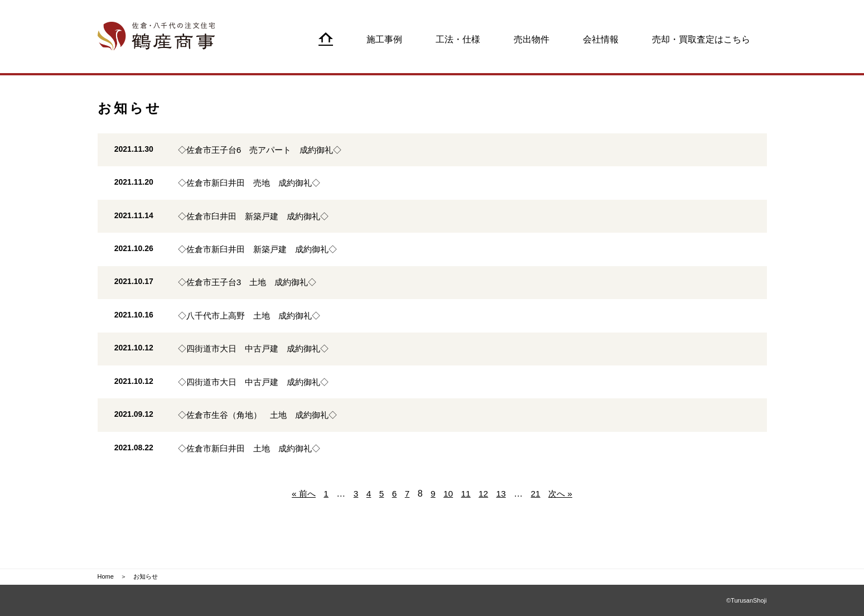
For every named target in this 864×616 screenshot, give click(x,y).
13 (502, 519)
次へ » (563, 519)
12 (484, 519)
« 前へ (301, 519)
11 (466, 519)
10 (448, 519)
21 (537, 519)
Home (106, 577)
